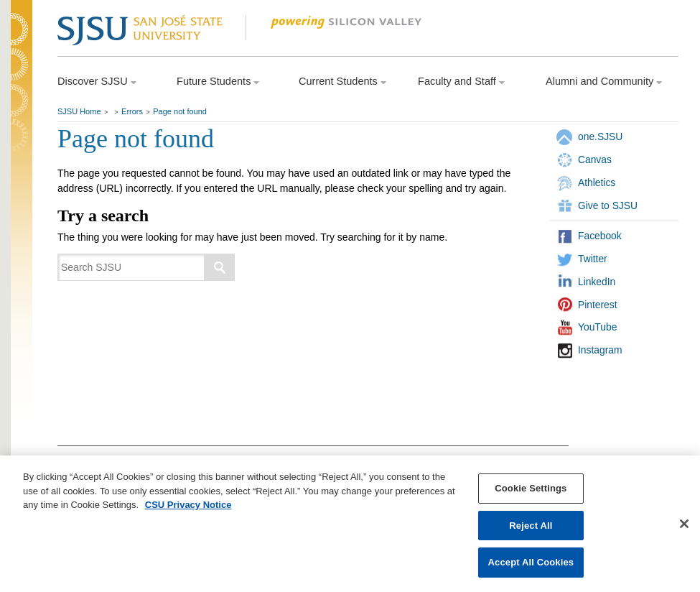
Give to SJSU (608, 205)
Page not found (180, 111)
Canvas (595, 159)
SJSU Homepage (22, 48)
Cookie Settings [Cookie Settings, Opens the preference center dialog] (531, 489)
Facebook (600, 236)
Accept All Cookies (531, 563)
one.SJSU (600, 137)
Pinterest (598, 305)
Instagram (600, 350)
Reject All (531, 526)
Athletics (597, 182)
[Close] (684, 524)
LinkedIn (597, 282)
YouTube (597, 327)
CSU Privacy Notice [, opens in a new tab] (188, 505)
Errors (132, 111)
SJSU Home (79, 111)
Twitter (593, 259)
